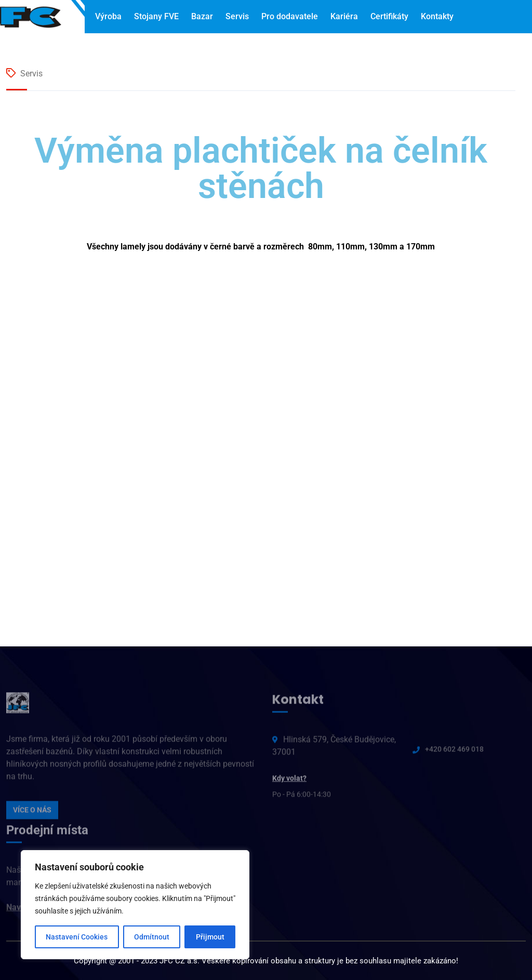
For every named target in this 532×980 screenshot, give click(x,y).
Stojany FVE (156, 16)
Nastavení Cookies (77, 937)
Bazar (202, 16)
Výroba (108, 16)
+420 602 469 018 (454, 752)
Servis (237, 16)
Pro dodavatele (290, 16)
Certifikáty (389, 16)
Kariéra (344, 16)
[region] (135, 905)
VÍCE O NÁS (32, 813)
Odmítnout (152, 937)
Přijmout (210, 937)
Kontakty (437, 16)
